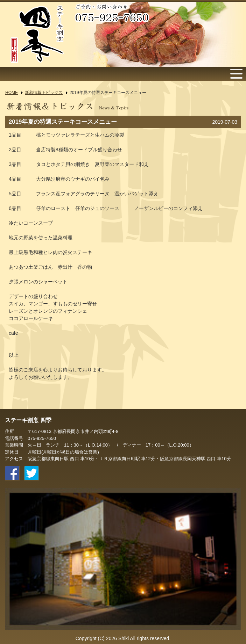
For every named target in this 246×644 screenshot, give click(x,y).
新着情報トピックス (44, 93)
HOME (12, 93)
